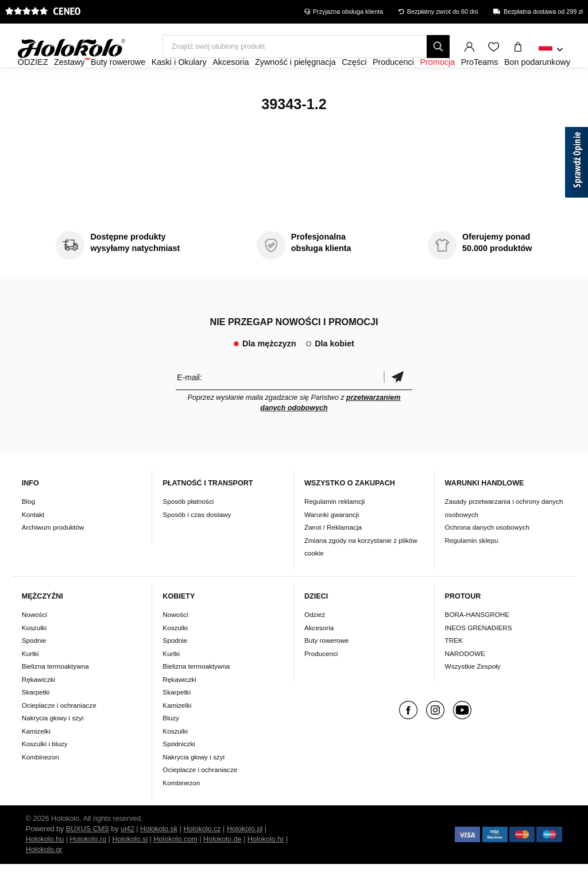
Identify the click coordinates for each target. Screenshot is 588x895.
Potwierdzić (398, 408)
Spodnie (34, 671)
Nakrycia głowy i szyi (53, 749)
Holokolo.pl (245, 860)
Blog (28, 532)
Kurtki (30, 684)
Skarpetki (36, 723)
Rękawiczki (38, 710)
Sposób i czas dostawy (197, 545)
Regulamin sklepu (472, 571)
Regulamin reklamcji (334, 532)
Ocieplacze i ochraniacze (59, 736)
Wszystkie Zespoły (473, 697)
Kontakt (33, 545)
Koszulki (34, 659)
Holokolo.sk (159, 860)
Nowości (34, 645)
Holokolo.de (223, 870)
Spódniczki (179, 775)
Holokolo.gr (44, 881)
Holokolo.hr (266, 870)
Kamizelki (36, 762)
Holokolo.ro (88, 870)
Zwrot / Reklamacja (333, 558)
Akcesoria (319, 659)
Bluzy (171, 749)
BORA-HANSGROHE (477, 645)
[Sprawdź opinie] (577, 164)
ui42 (127, 860)
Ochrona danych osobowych (487, 558)
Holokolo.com (175, 870)
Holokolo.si (130, 870)
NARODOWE (465, 684)
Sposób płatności (188, 532)
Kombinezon (40, 788)
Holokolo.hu (45, 870)
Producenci (321, 684)
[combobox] (551, 50)
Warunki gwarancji (332, 545)
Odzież (315, 645)
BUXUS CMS (88, 860)
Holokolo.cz (202, 860)
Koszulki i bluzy (45, 775)
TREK (454, 671)
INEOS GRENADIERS (479, 659)
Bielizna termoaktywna (55, 697)
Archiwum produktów (53, 558)
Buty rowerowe (326, 671)
